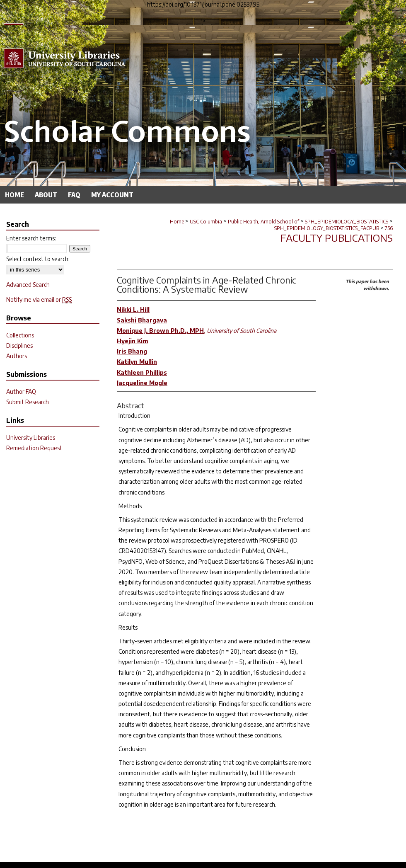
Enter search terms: (31, 238)
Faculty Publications (337, 238)
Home (177, 222)
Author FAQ (21, 392)
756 (389, 228)
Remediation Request (34, 448)
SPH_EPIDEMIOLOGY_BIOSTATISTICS (347, 222)
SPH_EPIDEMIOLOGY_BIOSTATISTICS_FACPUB (327, 228)
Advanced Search (28, 285)
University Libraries (31, 438)
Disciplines (19, 346)
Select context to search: (38, 259)
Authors (17, 356)
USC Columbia (206, 222)
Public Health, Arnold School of (263, 222)
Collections (20, 335)
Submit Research (28, 402)
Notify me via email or (39, 299)
